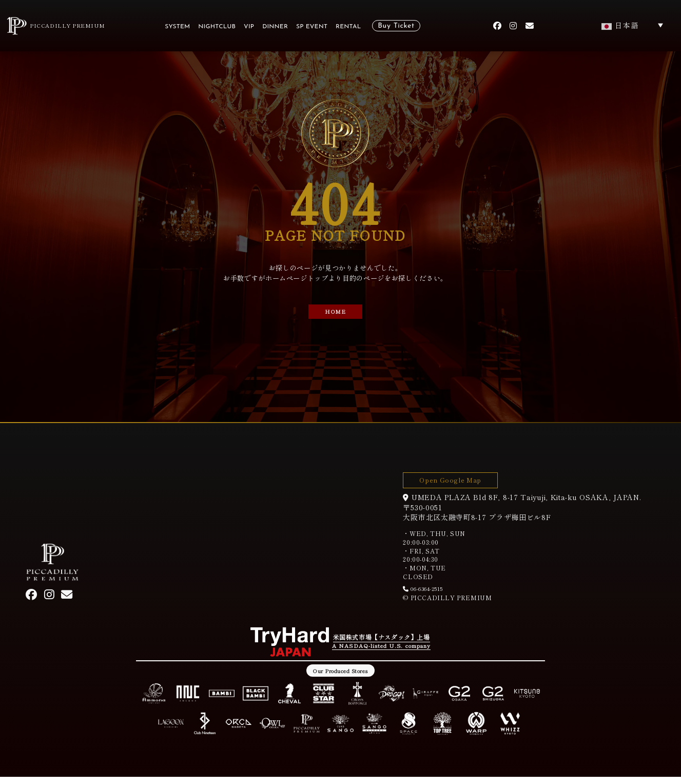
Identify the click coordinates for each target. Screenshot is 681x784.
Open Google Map (462, 482)
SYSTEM (177, 27)
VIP (249, 27)
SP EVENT (312, 27)
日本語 (620, 25)
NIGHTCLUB (217, 27)
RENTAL (348, 27)
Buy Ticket (396, 26)
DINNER (275, 27)
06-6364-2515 (432, 594)
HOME (335, 313)
